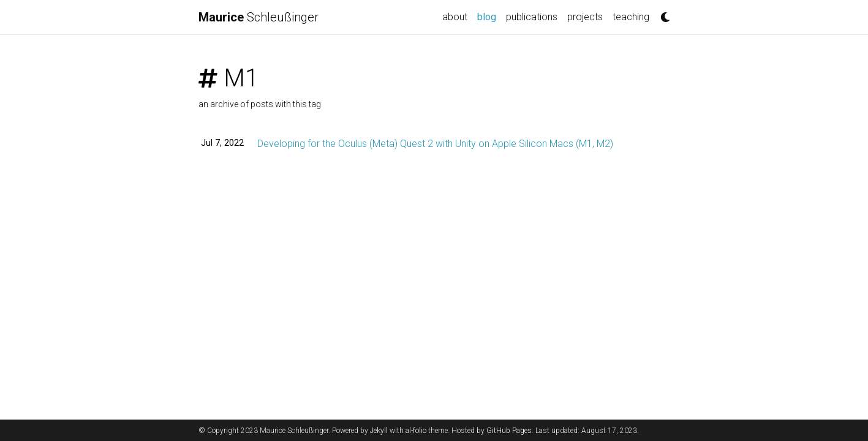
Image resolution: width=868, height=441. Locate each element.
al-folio (416, 431)
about (455, 17)
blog (489, 16)
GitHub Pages (509, 431)
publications (532, 17)
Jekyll (379, 431)
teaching (631, 17)
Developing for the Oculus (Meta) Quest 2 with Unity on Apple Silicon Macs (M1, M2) (435, 144)
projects (585, 17)
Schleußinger (259, 17)
